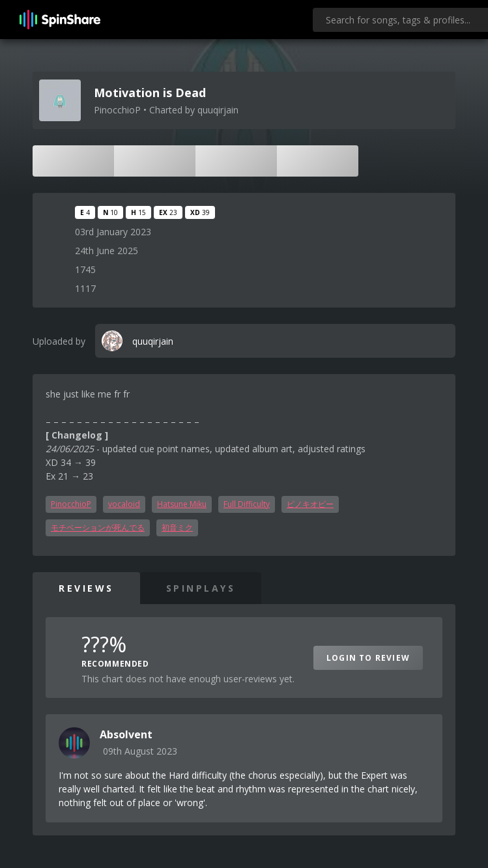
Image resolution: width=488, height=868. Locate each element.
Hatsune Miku (182, 504)
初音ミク (177, 528)
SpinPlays (201, 588)
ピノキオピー (310, 504)
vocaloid (124, 504)
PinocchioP (71, 504)
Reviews (86, 588)
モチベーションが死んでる (98, 528)
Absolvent (126, 734)
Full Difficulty (247, 504)
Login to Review (368, 658)
